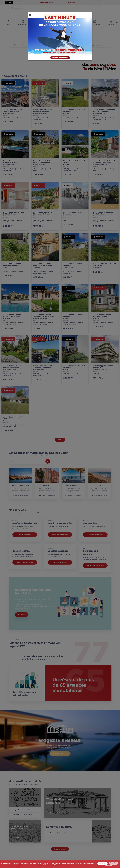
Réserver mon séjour (60, 57)
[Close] (30, 15)
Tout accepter (102, 863)
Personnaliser (108, 866)
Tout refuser (114, 863)
